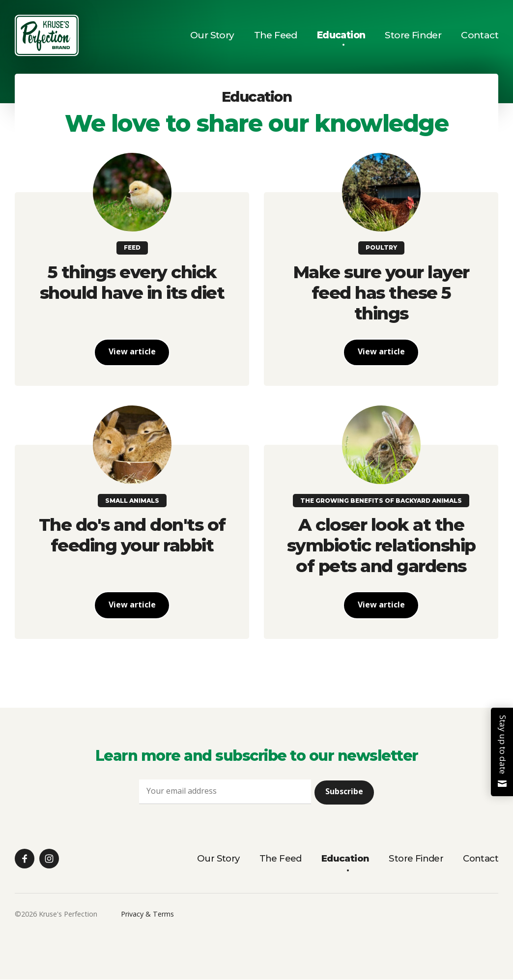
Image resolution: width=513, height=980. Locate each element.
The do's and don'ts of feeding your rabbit (132, 535)
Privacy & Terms (147, 915)
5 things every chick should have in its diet (132, 282)
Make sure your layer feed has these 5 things (381, 293)
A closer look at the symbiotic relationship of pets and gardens (381, 546)
